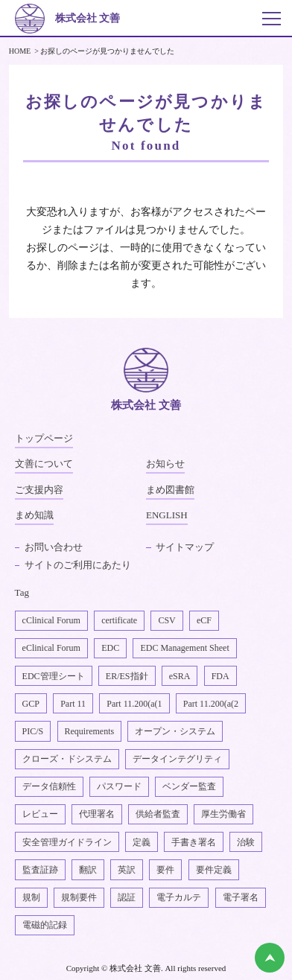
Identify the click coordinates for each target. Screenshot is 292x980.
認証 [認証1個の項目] (127, 897)
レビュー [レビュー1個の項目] (40, 814)
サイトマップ (185, 547)
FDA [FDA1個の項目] (220, 676)
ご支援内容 (39, 490)
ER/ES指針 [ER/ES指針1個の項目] (127, 676)
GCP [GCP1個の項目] (31, 704)
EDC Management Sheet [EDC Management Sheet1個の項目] (184, 648)
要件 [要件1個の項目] (165, 870)
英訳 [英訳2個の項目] (127, 870)
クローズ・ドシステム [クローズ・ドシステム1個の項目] (67, 759)
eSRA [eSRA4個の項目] (180, 676)
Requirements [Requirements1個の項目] (90, 731)
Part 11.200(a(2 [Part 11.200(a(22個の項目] (211, 704)
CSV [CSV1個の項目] (166, 620)
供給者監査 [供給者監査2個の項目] (158, 814)
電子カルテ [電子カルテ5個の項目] (179, 897)
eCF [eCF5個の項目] (204, 620)
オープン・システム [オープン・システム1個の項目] (175, 731)
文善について (44, 464)
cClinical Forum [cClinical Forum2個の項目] (51, 620)
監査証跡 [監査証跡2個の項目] (40, 870)
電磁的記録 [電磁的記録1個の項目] (45, 925)
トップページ (44, 438)
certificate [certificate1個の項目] (119, 620)
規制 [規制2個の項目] (31, 897)
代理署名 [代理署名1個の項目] (97, 814)
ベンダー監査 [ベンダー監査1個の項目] (189, 786)
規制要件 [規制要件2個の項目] (79, 897)
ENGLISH (167, 515)
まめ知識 (34, 515)
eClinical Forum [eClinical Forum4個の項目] (51, 648)
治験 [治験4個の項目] (246, 842)
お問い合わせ (54, 547)
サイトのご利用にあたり (78, 565)
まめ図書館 (170, 490)
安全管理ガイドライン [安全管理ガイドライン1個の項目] (67, 842)
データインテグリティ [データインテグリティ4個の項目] (177, 759)
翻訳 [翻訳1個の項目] (88, 870)
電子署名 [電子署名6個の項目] (241, 897)
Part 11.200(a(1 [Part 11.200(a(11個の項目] (134, 704)
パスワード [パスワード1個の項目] (119, 786)
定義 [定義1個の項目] (142, 842)
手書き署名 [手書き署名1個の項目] (194, 842)
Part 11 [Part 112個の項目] (73, 704)
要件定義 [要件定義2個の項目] (214, 870)
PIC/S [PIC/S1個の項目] (33, 731)
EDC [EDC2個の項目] (110, 648)
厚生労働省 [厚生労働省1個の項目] (223, 814)
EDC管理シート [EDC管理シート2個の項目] (54, 676)
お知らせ (165, 464)
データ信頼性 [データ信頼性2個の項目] (49, 786)
